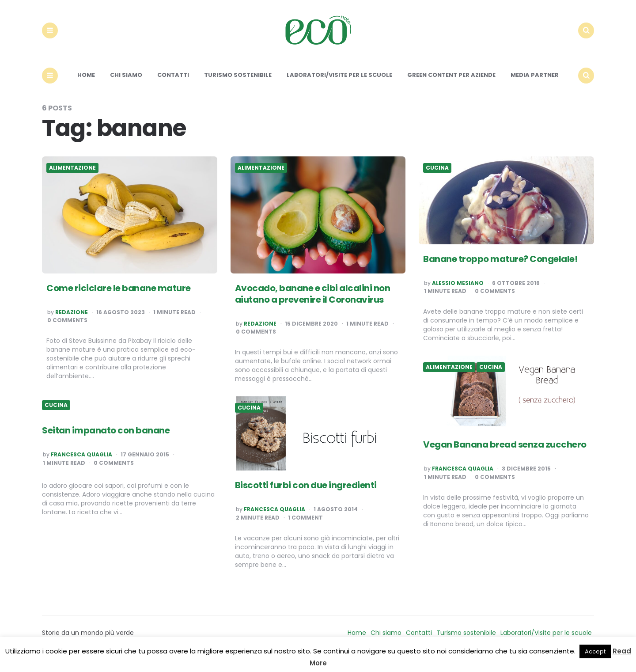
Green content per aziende (451, 83)
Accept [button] (595, 651)
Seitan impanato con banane (106, 438)
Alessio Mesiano (458, 291)
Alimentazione (72, 176)
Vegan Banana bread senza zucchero (505, 452)
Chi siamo (126, 83)
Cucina (437, 176)
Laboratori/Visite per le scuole (339, 83)
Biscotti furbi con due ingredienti (306, 493)
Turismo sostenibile (238, 83)
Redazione (72, 320)
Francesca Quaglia (463, 477)
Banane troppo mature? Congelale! (500, 266)
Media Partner (535, 83)
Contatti (173, 83)
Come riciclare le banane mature (119, 296)
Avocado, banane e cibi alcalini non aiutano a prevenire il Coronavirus (313, 301)
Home (86, 83)
